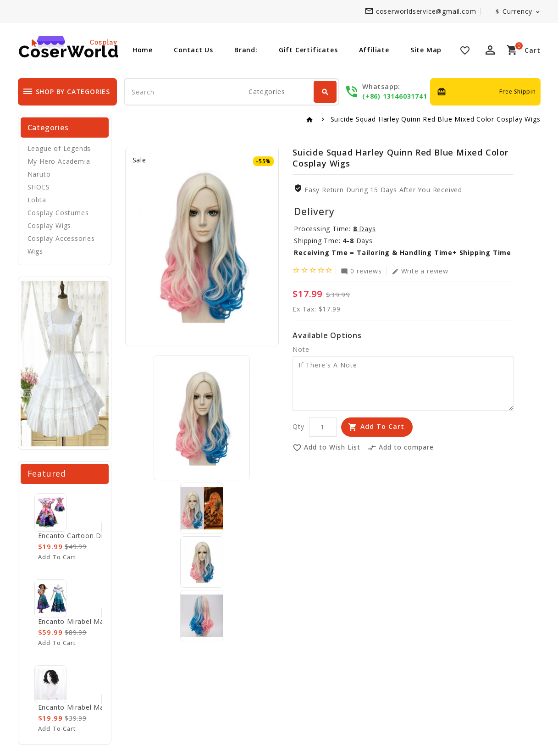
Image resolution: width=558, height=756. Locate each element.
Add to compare (401, 448)
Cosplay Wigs (50, 225)
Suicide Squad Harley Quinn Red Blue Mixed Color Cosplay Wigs (436, 119)
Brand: (246, 50)
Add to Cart (382, 426)
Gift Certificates (308, 50)
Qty (298, 426)
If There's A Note (403, 384)
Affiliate (374, 50)
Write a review (420, 271)
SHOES (39, 187)
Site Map (426, 50)
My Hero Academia (59, 161)
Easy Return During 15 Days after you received (383, 190)
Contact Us (193, 50)
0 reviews (361, 271)
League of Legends (59, 148)
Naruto (39, 174)
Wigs (35, 251)
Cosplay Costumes (58, 213)
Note (301, 349)
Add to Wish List (326, 448)
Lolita (37, 200)
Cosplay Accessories (61, 238)
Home (143, 50)
